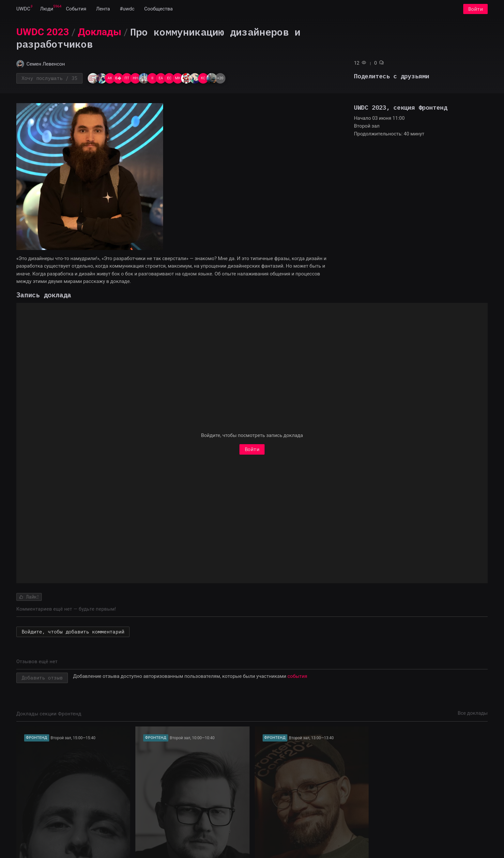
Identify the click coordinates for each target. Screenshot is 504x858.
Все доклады (473, 714)
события (297, 677)
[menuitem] (23, 9)
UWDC (23, 9)
